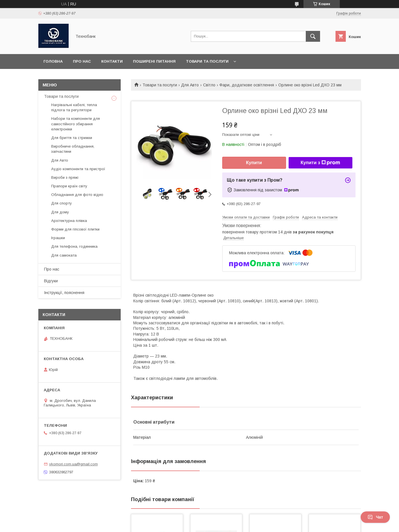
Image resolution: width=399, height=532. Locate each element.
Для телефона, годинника (74, 246)
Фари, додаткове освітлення (247, 85)
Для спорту (61, 203)
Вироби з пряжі (65, 177)
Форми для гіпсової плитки (75, 229)
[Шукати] (313, 36)
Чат (375, 517)
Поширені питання (154, 61)
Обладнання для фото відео (77, 195)
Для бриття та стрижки (72, 138)
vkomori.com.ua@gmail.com (74, 464)
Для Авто (190, 85)
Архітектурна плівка (69, 221)
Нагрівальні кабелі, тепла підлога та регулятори (74, 107)
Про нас (82, 61)
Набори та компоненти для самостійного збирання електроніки (76, 124)
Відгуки (51, 281)
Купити (254, 163)
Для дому (60, 212)
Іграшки (58, 238)
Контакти (112, 61)
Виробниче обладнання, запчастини (73, 149)
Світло (209, 85)
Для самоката (64, 255)
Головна (53, 61)
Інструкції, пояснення (64, 293)
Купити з (320, 163)
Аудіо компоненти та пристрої (78, 169)
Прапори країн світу (69, 186)
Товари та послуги (207, 61)
